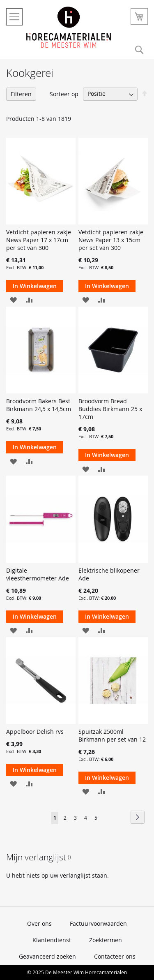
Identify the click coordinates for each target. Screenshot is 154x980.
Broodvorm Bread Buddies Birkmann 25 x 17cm (110, 409)
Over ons (39, 923)
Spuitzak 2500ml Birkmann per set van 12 (112, 735)
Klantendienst (52, 940)
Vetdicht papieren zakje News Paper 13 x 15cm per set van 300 (111, 240)
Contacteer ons (115, 956)
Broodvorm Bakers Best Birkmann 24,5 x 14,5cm (39, 405)
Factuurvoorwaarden (98, 923)
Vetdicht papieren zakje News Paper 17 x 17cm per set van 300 (39, 240)
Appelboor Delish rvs (35, 732)
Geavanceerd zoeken (47, 956)
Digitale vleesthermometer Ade (38, 574)
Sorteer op (64, 94)
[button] (13, 299)
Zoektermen (106, 940)
